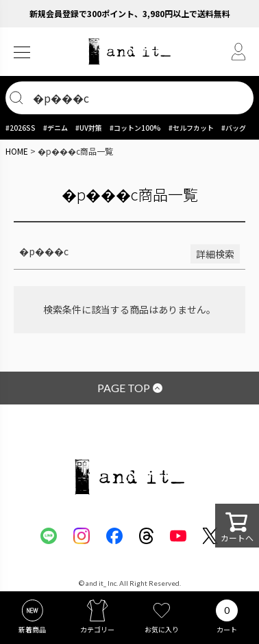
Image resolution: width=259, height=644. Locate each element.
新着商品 (32, 629)
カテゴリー (97, 629)
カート (227, 629)
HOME (17, 151)
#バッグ (234, 128)
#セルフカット (191, 128)
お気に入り (162, 629)
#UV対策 (89, 128)
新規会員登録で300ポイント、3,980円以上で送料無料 (130, 13)
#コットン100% (135, 128)
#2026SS (21, 128)
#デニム (56, 128)
